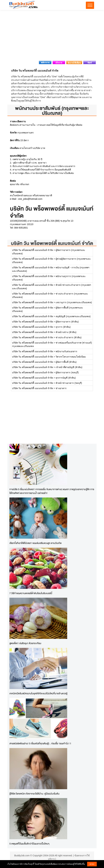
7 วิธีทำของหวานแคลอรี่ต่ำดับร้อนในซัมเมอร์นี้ (31, 593)
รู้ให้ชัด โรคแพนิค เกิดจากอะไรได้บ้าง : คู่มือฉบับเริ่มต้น (34, 794)
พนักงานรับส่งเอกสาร (66, 351)
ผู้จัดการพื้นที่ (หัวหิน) (66, 362)
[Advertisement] (52, 36)
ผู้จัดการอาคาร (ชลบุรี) (67, 372)
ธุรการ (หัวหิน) (63, 327)
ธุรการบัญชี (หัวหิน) (66, 378)
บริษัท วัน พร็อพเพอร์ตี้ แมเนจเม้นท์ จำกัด (52, 243)
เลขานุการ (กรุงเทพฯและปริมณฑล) (74, 302)
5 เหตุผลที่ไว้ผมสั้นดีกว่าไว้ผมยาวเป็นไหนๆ (29, 844)
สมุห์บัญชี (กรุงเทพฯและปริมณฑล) (73, 316)
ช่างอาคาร (61, 388)
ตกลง (92, 864)
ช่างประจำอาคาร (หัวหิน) (69, 337)
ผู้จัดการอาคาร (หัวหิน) (67, 322)
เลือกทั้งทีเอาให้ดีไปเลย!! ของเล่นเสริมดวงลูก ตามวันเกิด (35, 543)
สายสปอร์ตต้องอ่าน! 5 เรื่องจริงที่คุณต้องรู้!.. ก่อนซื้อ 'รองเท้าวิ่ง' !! (40, 743)
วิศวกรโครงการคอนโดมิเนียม (71, 357)
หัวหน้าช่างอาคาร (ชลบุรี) (69, 383)
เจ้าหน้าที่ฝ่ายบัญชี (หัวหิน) (69, 367)
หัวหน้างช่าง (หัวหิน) (66, 332)
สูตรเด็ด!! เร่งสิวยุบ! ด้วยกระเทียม (25, 643)
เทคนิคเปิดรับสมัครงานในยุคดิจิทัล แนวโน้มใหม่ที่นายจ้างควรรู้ (38, 693)
